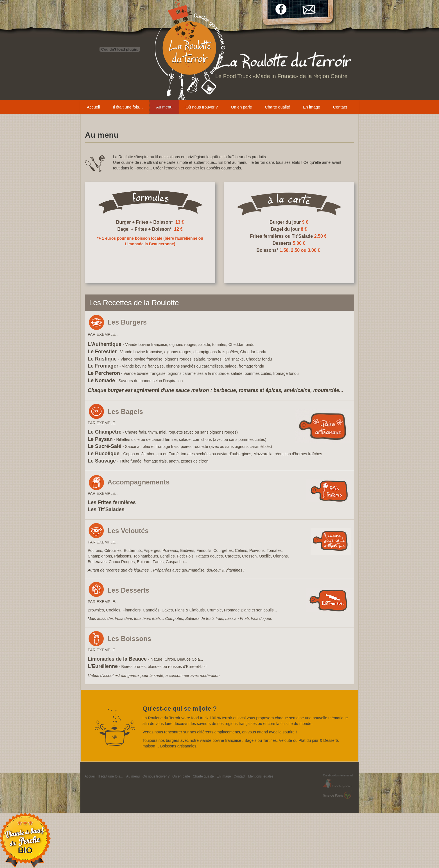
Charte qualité (278, 107)
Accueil (93, 107)
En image (312, 107)
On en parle (241, 107)
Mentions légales (261, 776)
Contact (340, 107)
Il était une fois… (128, 107)
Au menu (164, 107)
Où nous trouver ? (202, 107)
